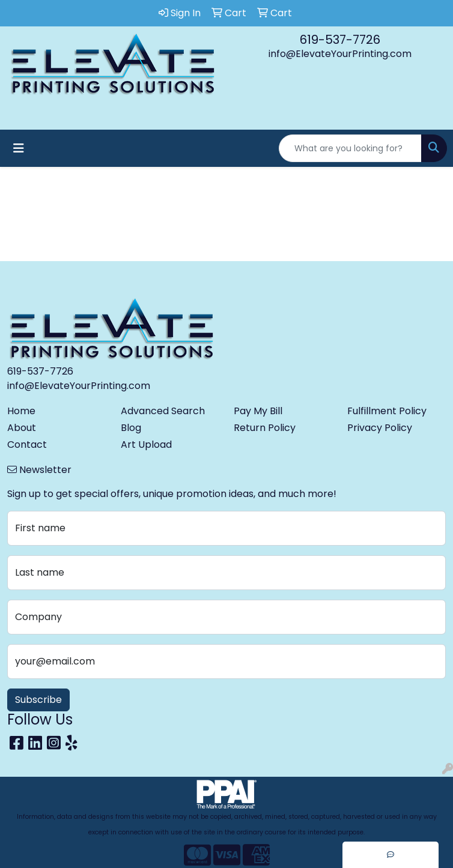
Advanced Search (163, 411)
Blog (131, 428)
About (22, 428)
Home (21, 411)
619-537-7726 (340, 40)
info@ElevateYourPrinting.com (340, 54)
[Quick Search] (350, 148)
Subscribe (38, 700)
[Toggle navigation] (19, 148)
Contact (27, 445)
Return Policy (265, 428)
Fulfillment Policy (387, 411)
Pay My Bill (258, 411)
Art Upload (146, 445)
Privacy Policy (380, 428)
